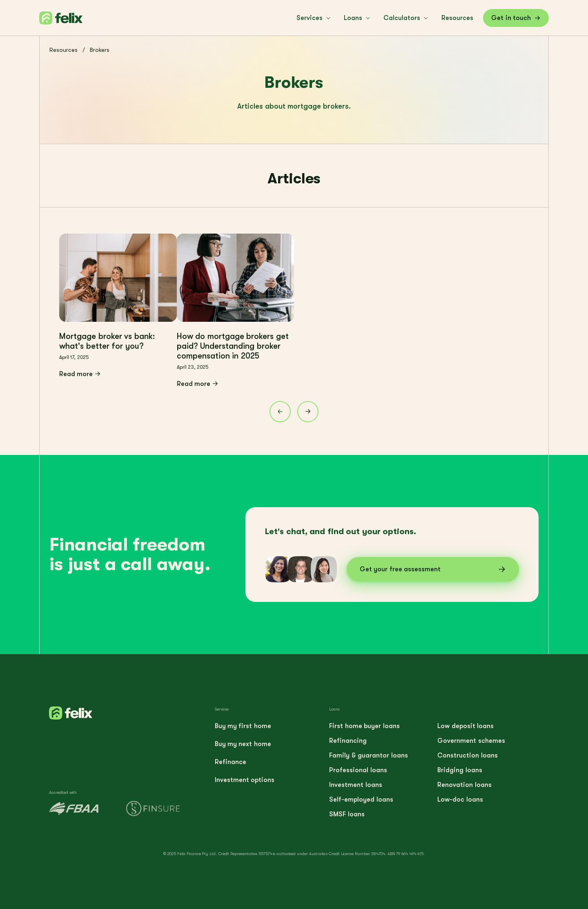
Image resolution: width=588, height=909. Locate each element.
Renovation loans (464, 785)
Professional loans (358, 770)
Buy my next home (243, 744)
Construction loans (467, 755)
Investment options (245, 780)
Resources (63, 50)
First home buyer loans (364, 726)
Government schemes (471, 741)
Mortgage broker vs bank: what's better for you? (107, 341)
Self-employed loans (361, 800)
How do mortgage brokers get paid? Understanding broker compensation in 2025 (233, 346)
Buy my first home (243, 726)
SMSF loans (347, 814)
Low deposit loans (465, 726)
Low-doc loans (460, 800)
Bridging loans (460, 770)
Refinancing (348, 741)
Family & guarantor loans (368, 755)
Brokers (100, 50)
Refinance (231, 762)
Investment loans (355, 785)
